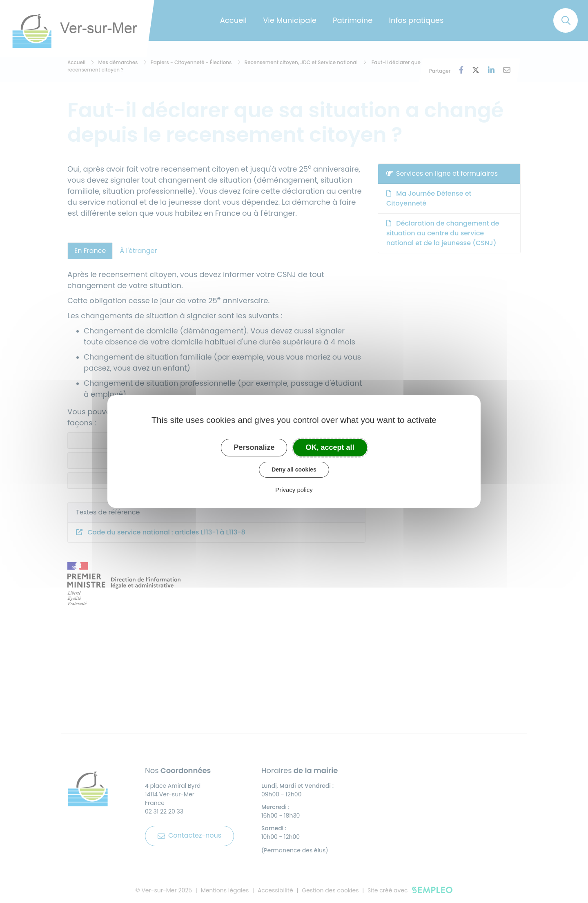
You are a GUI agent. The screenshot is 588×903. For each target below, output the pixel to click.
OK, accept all (330, 447)
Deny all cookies (294, 469)
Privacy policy (294, 490)
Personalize (254, 447)
